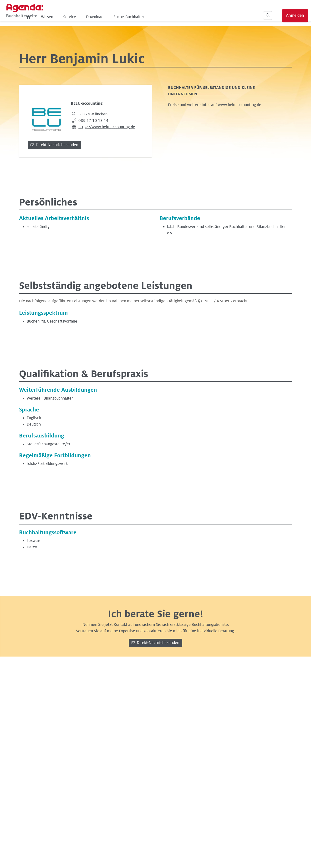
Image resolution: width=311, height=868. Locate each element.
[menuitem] (82, 17)
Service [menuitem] (123, 17)
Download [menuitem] (148, 17)
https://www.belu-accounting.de (107, 127)
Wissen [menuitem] (101, 17)
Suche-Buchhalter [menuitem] (182, 17)
